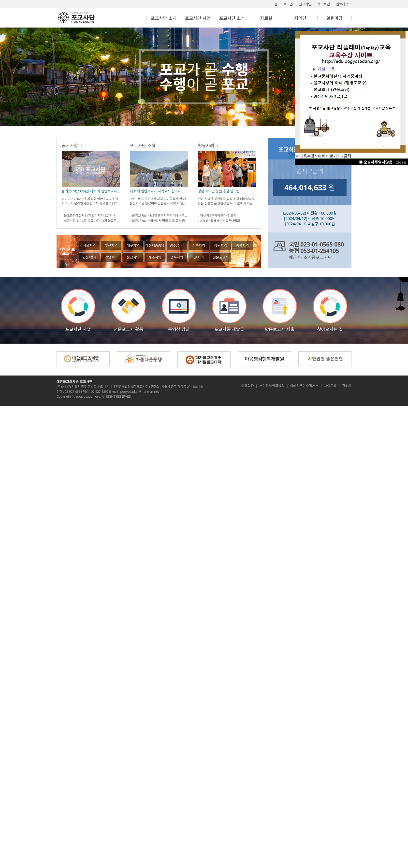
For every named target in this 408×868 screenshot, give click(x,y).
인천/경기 (89, 257)
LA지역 (199, 257)
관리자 (347, 386)
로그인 (288, 4)
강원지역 (221, 245)
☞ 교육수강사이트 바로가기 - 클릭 (350, 154)
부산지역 (111, 245)
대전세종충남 (155, 245)
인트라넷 (342, 4)
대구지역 (133, 245)
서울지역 (89, 245)
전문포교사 (220, 257)
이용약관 (248, 386)
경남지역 (111, 257)
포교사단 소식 (143, 146)
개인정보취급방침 (272, 386)
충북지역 (243, 245)
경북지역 (177, 257)
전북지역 (199, 245)
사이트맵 (324, 4)
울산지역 (133, 257)
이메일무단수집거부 (304, 386)
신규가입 (305, 4)
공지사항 (70, 146)
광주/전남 (177, 245)
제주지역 (155, 257)
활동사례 (206, 146)
